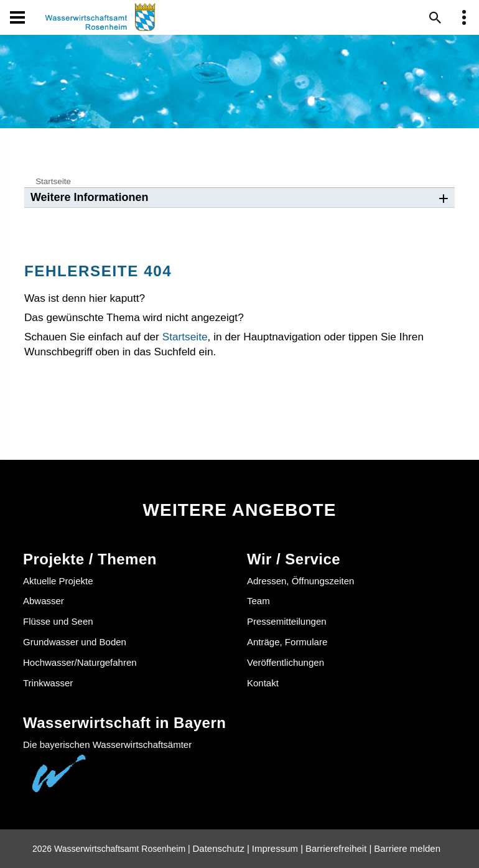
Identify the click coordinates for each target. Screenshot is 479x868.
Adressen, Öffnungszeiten (300, 581)
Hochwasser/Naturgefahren (80, 662)
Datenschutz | (221, 848)
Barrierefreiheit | (338, 848)
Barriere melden (407, 848)
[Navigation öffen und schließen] (17, 17)
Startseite (53, 181)
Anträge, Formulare (287, 642)
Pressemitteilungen (287, 621)
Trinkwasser (48, 683)
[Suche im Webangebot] (435, 17)
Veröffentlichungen (286, 662)
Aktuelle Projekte (58, 581)
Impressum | (277, 848)
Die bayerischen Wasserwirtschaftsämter (107, 744)
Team (258, 601)
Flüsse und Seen (58, 621)
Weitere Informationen (90, 197)
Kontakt (263, 683)
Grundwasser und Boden (75, 642)
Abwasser (44, 601)
